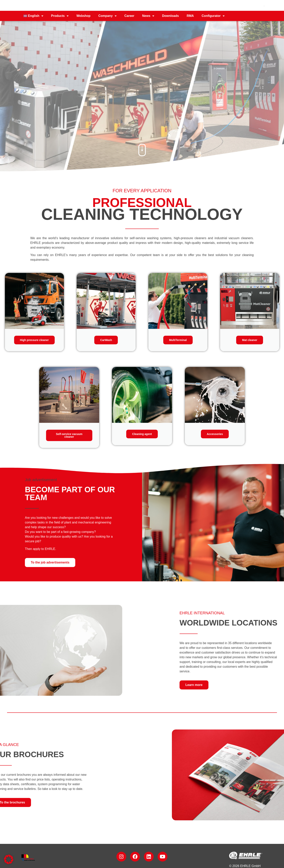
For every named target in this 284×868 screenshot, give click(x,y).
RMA (190, 16)
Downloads (170, 16)
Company (108, 16)
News (148, 16)
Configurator (213, 16)
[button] (9, 859)
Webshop (83, 16)
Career (129, 16)
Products (60, 16)
